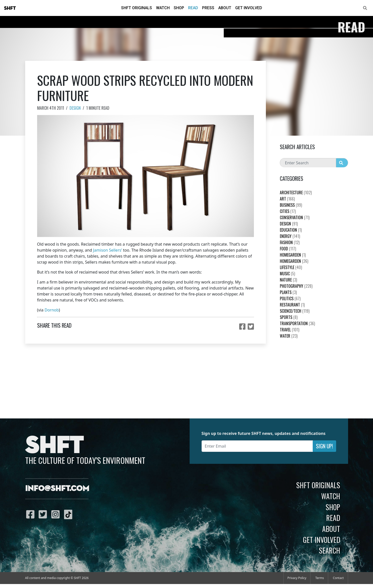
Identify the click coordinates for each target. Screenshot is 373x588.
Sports (289, 317)
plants (288, 292)
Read (193, 8)
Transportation (297, 323)
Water (289, 336)
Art (287, 199)
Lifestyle (291, 267)
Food (288, 249)
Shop (179, 8)
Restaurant (292, 305)
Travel (290, 330)
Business (291, 205)
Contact (338, 578)
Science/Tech (295, 311)
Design (75, 108)
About (225, 8)
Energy (290, 236)
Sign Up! (324, 446)
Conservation (295, 217)
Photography (296, 286)
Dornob (52, 310)
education (291, 230)
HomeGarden (293, 255)
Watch (163, 8)
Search (330, 550)
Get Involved (249, 8)
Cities (288, 211)
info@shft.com (57, 489)
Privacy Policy (297, 578)
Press (208, 8)
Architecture (296, 193)
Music (287, 274)
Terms (320, 578)
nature (288, 280)
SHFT (10, 8)
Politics (290, 298)
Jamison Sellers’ (107, 250)
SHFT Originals (137, 8)
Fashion (290, 242)
